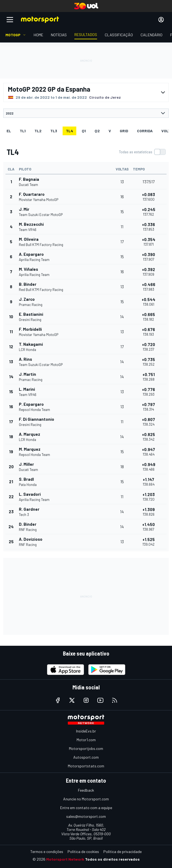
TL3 (54, 131)
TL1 (23, 131)
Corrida (145, 131)
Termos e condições (47, 852)
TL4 (69, 131)
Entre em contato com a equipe (86, 808)
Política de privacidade (123, 852)
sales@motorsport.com (86, 816)
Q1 (84, 131)
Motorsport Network (65, 859)
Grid (124, 131)
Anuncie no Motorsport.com (86, 799)
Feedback (86, 790)
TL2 (38, 131)
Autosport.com (86, 757)
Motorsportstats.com (86, 766)
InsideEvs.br (86, 731)
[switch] (142, 152)
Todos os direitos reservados (112, 859)
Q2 (97, 131)
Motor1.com (86, 740)
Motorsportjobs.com (86, 748)
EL (9, 131)
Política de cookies (83, 852)
